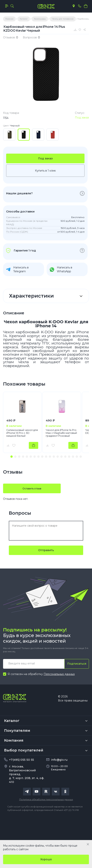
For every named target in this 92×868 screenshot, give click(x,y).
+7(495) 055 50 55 (22, 760)
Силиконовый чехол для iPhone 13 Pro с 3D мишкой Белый (22, 433)
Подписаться (77, 664)
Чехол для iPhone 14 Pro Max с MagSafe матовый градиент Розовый (61, 433)
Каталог (12, 721)
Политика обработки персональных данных (46, 799)
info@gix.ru (59, 760)
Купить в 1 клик (45, 171)
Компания (14, 740)
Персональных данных (59, 674)
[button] (12, 457)
